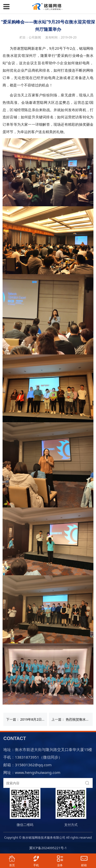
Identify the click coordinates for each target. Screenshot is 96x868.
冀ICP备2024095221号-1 (48, 848)
